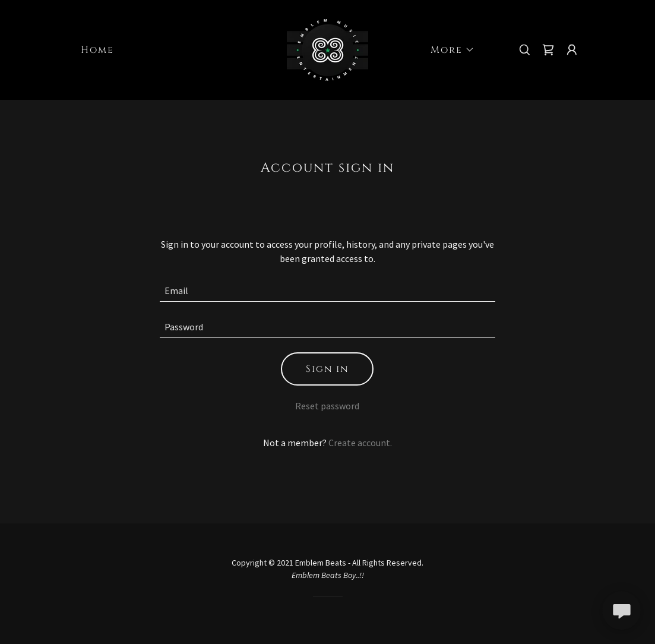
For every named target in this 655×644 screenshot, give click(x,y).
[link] (327, 49)
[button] (448, 50)
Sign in (327, 369)
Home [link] (97, 50)
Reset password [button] (327, 406)
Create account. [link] (360, 443)
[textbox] (327, 291)
